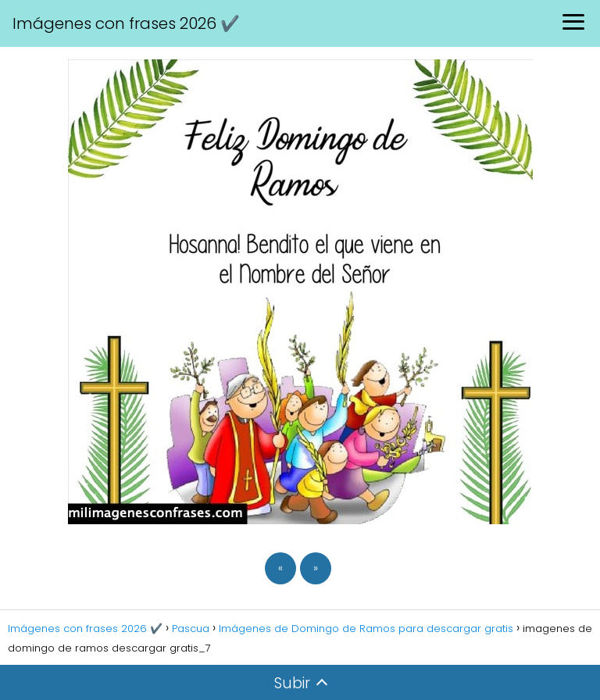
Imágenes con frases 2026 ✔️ (126, 23)
